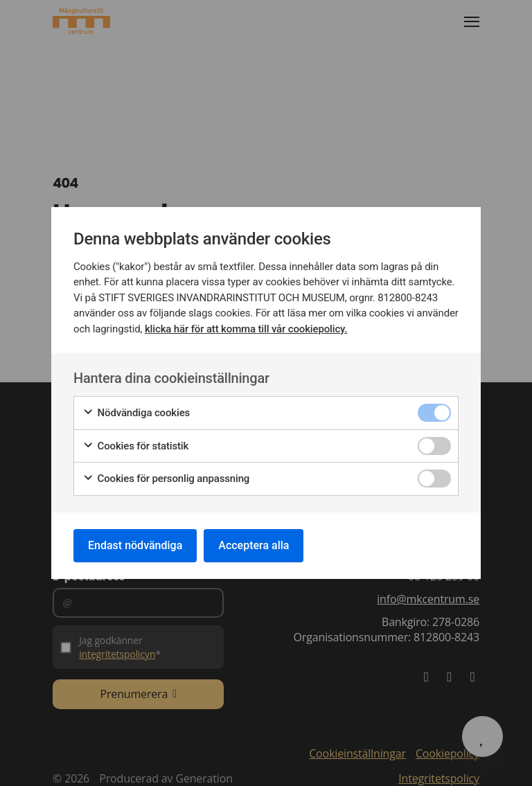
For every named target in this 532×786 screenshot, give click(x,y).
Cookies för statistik (135, 446)
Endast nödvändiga (135, 545)
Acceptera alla (254, 545)
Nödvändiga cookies (136, 413)
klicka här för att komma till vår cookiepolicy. (246, 329)
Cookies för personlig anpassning (166, 479)
